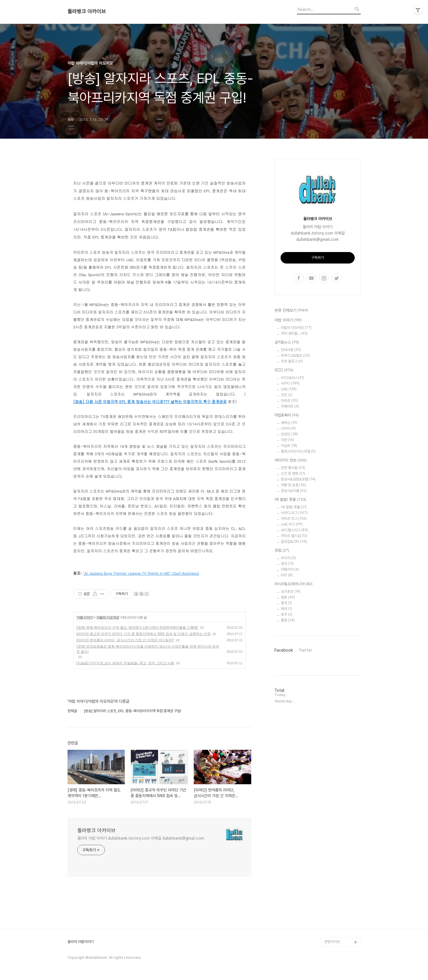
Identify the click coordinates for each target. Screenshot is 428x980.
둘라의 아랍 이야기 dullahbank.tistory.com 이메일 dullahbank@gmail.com (141, 838)
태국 (286, 609)
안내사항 (291, 350)
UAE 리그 (292, 524)
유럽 (282, 551)
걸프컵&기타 (294, 542)
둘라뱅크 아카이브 (87, 11)
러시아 (288, 558)
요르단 (289, 434)
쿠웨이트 (290, 406)
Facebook (284, 650)
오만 (287, 395)
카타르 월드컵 (294, 536)
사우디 (290, 383)
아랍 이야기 (85, 617)
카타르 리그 (294, 519)
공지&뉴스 (287, 342)
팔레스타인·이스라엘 (298, 451)
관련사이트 (332, 942)
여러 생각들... (294, 333)
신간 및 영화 (293, 473)
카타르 (289, 401)
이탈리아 (290, 569)
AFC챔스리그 (294, 530)
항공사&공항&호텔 (298, 479)
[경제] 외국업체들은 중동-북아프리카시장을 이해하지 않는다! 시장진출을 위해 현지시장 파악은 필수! (148, 649)
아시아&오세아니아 (293, 584)
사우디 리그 (294, 513)
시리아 (288, 428)
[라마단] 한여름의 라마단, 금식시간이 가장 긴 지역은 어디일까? (125, 640)
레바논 (289, 423)
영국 (287, 564)
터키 (287, 575)
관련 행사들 (293, 468)
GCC (284, 370)
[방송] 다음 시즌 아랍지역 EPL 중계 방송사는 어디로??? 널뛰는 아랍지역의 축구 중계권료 (150, 401)
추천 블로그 (292, 361)
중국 (286, 603)
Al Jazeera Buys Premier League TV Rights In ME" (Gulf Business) (142, 573)
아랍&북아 (287, 415)
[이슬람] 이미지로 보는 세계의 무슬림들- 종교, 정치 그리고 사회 (125, 663)
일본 (288, 597)
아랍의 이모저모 (108, 617)
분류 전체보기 (291, 311)
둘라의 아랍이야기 (81, 942)
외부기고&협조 (295, 356)
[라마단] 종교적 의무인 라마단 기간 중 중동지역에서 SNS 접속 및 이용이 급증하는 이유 (144, 634)
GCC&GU (292, 378)
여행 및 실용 (293, 485)
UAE (289, 389)
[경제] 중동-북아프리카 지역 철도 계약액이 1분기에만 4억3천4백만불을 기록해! (137, 627)
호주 (287, 614)
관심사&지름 (294, 491)
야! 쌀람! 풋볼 (290, 500)
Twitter (305, 650)
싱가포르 (291, 591)
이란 (287, 440)
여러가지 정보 (290, 460)
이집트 (289, 446)
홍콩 (288, 620)
